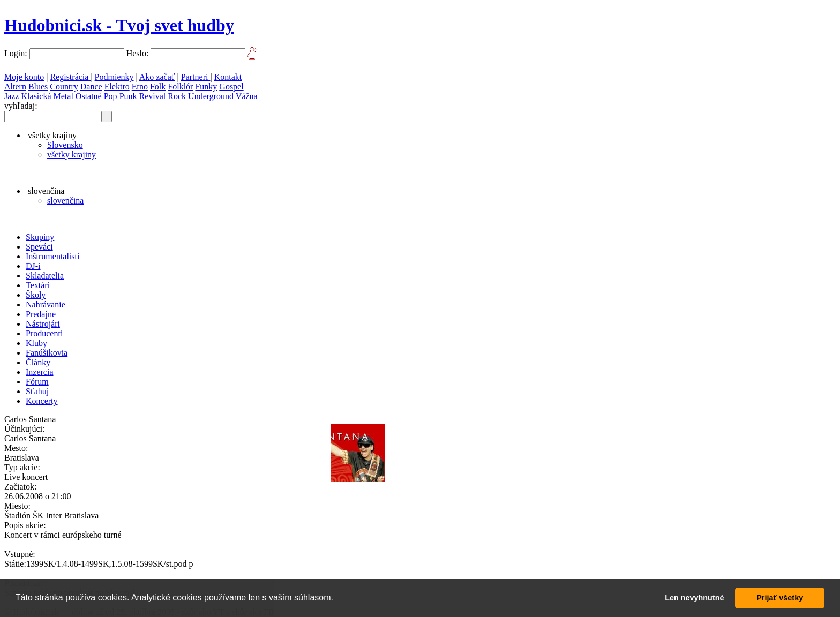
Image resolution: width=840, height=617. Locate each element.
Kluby (36, 343)
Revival (153, 96)
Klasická (36, 96)
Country (64, 86)
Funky (206, 86)
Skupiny (40, 237)
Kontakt (228, 77)
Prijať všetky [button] (780, 598)
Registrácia (70, 77)
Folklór (180, 86)
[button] (337, 599)
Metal (63, 96)
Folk (158, 86)
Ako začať (157, 77)
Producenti (44, 333)
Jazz (12, 96)
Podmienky (114, 77)
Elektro (117, 86)
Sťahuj (37, 391)
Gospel (231, 86)
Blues (38, 86)
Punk (128, 96)
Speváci (39, 247)
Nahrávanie (46, 304)
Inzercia (40, 372)
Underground (211, 96)
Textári (38, 285)
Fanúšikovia (47, 353)
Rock (177, 96)
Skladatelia (45, 276)
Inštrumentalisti (52, 256)
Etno (140, 86)
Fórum (37, 382)
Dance (91, 86)
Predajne (41, 314)
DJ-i (33, 266)
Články (38, 362)
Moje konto (24, 77)
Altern (15, 86)
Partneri (196, 77)
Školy (36, 295)
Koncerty (42, 401)
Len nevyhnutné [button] (694, 598)
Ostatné (89, 96)
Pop (111, 96)
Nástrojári (43, 324)
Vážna (247, 96)
